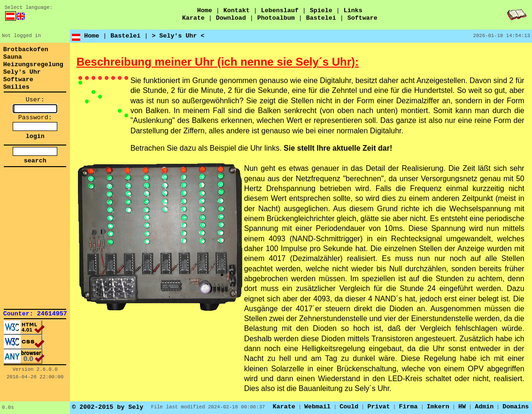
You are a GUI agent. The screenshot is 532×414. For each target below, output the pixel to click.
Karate (193, 18)
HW (462, 407)
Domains (516, 407)
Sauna (13, 57)
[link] (35, 192)
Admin (484, 407)
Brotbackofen (26, 50)
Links (353, 11)
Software (362, 18)
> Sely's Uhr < (178, 36)
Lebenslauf (280, 11)
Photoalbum (276, 18)
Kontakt (237, 11)
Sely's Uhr (22, 72)
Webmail (317, 407)
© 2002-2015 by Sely (108, 407)
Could (349, 407)
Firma (409, 407)
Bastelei (321, 18)
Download (231, 18)
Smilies (16, 87)
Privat (378, 407)
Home (205, 11)
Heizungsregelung (33, 65)
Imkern (438, 407)
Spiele (321, 11)
